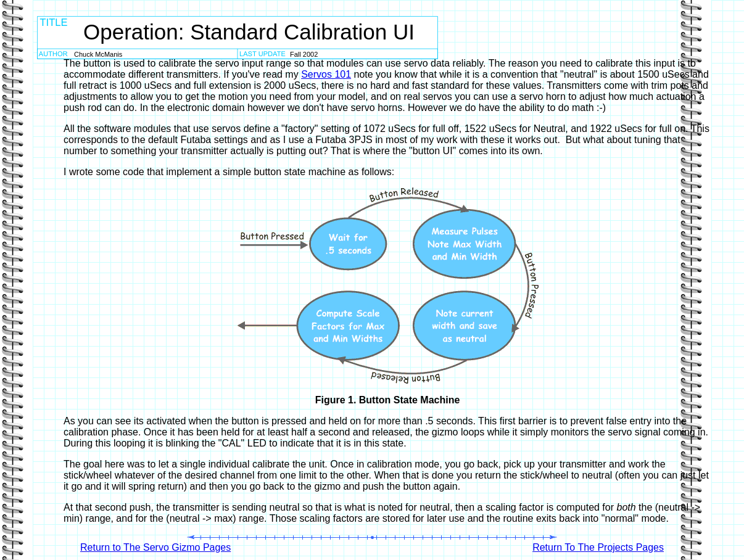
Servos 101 (326, 74)
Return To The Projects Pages (598, 547)
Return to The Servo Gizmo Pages (155, 547)
